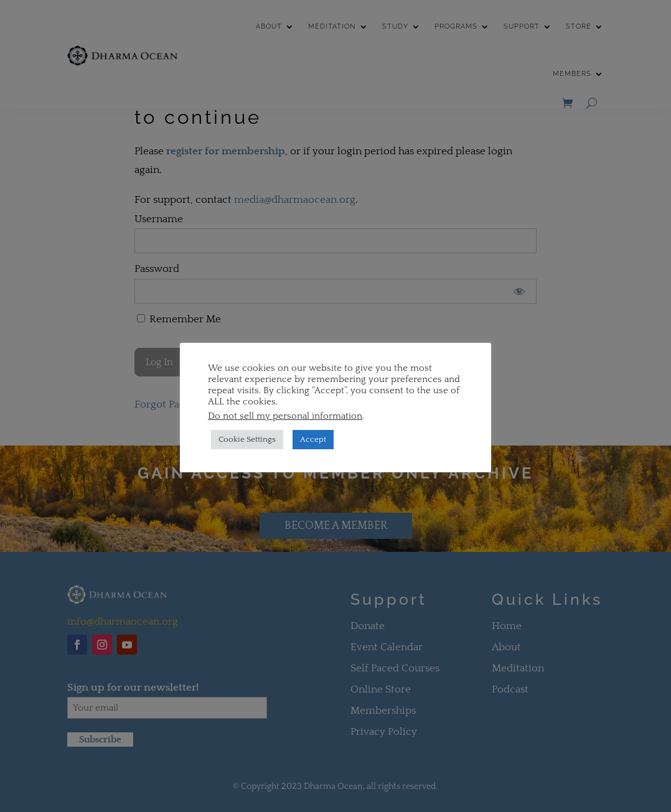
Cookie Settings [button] (247, 439)
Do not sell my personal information (285, 416)
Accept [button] (313, 439)
